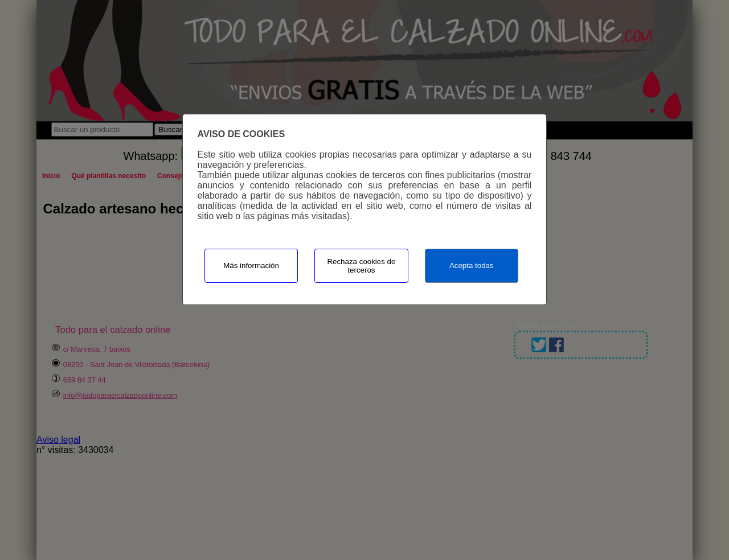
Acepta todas (472, 265)
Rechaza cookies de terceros (361, 266)
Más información (251, 265)
